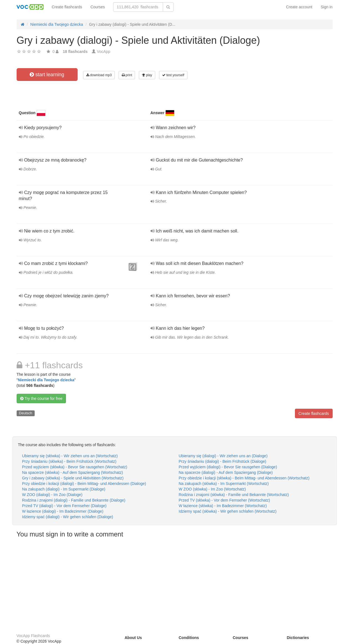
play (147, 75)
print (127, 75)
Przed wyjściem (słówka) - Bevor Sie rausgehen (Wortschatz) (75, 467)
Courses (98, 7)
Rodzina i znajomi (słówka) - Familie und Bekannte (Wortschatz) (234, 495)
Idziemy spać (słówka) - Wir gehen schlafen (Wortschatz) (228, 511)
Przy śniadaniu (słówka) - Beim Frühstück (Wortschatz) (69, 461)
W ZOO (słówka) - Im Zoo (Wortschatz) (212, 489)
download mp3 (99, 75)
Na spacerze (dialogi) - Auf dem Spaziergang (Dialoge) (226, 472)
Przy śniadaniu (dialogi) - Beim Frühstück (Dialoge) (223, 461)
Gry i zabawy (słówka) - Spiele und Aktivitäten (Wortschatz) (73, 478)
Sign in (327, 7)
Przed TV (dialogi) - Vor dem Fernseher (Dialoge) (64, 506)
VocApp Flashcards (33, 636)
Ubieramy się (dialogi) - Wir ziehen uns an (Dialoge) (223, 456)
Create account (299, 7)
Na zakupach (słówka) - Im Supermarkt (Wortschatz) (224, 484)
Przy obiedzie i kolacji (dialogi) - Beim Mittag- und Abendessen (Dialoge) (84, 484)
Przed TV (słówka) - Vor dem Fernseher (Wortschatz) (224, 500)
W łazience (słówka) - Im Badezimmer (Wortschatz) (223, 506)
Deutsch (26, 413)
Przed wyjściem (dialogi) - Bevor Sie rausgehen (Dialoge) (228, 467)
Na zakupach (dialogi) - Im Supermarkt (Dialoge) (64, 489)
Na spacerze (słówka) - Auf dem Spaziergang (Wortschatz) (73, 472)
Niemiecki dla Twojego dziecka (46, 380)
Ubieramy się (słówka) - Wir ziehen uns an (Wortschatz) (70, 456)
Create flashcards (67, 7)
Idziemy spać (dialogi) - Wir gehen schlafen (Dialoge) (68, 517)
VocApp (103, 52)
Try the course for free (41, 398)
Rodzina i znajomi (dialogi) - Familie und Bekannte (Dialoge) (74, 500)
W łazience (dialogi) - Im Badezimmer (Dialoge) (63, 511)
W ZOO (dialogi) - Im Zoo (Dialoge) (52, 495)
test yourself (173, 75)
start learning (47, 75)
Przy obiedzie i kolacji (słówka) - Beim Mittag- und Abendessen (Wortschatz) (244, 478)
